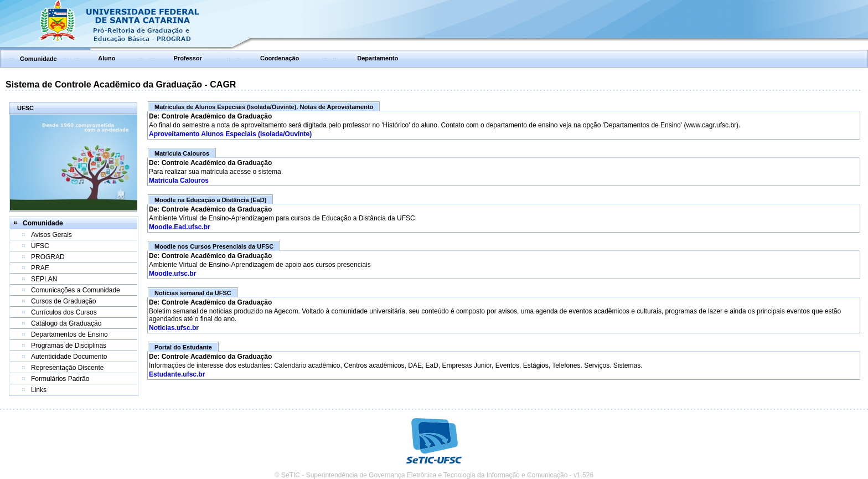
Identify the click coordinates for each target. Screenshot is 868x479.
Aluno (107, 58)
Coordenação (280, 58)
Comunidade (38, 59)
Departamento (378, 58)
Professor (188, 58)
